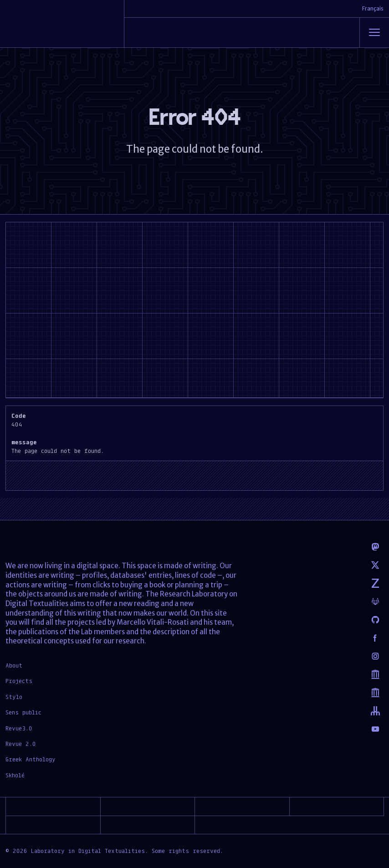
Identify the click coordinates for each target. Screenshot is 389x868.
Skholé (15, 775)
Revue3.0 (19, 728)
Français (373, 8)
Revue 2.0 (21, 744)
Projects (19, 681)
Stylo (14, 697)
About (14, 665)
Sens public (23, 712)
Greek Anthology (31, 759)
